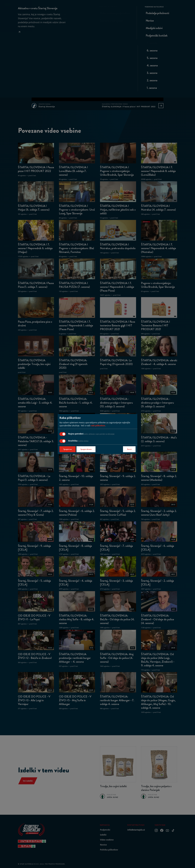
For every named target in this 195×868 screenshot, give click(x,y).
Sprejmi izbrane (86, 449)
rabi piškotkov (98, 426)
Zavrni (129, 449)
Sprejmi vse (68, 449)
